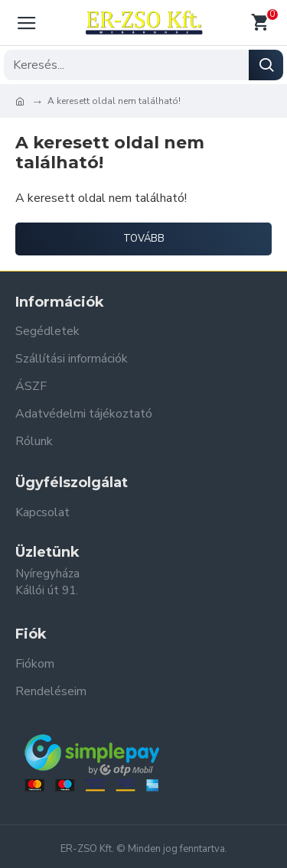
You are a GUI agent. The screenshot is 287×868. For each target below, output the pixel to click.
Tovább (144, 239)
